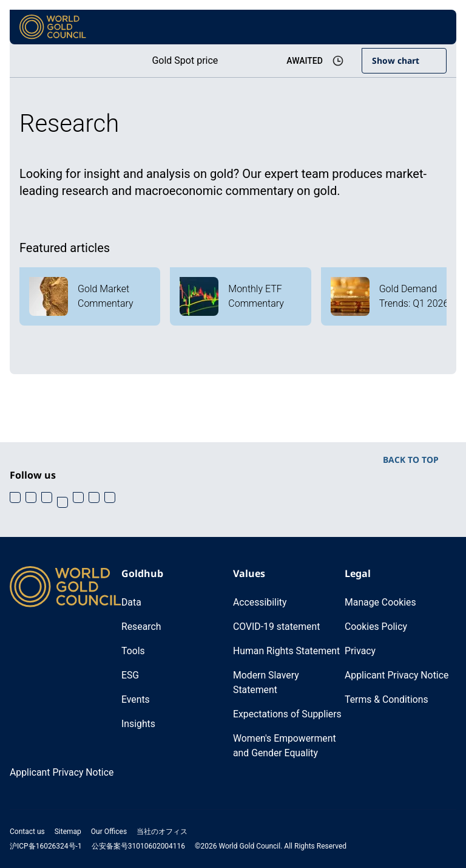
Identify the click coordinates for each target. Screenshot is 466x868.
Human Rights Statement (287, 651)
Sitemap (68, 832)
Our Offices (109, 832)
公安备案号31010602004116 (138, 846)
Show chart (396, 60)
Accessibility (260, 602)
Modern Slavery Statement (266, 682)
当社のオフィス (162, 832)
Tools (133, 651)
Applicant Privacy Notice (397, 675)
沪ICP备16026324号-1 (46, 846)
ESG (130, 675)
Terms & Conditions (387, 699)
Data (131, 602)
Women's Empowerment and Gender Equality (285, 746)
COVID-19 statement (277, 627)
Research (141, 627)
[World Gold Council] (53, 27)
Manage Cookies (381, 602)
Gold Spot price (183, 60)
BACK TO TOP (411, 460)
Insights (139, 724)
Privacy (360, 651)
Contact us (27, 832)
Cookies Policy (376, 627)
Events (136, 699)
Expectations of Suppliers (288, 714)
